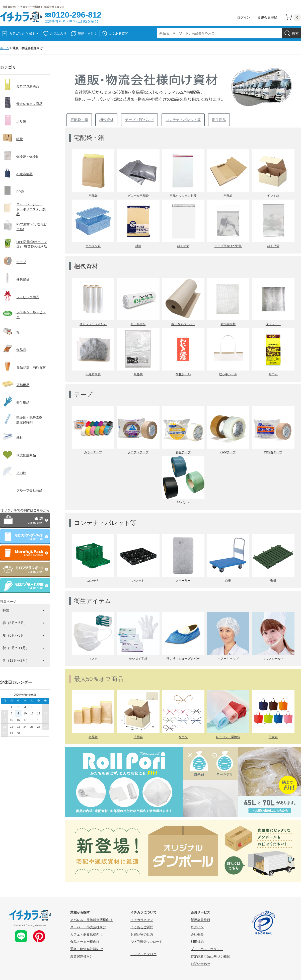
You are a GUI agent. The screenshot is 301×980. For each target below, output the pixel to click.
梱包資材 (106, 120)
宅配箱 (228, 196)
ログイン (244, 17)
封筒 (138, 246)
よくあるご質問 (142, 927)
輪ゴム (273, 374)
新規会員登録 (267, 17)
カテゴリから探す (24, 34)
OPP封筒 (183, 246)
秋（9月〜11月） (16, 648)
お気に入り (58, 34)
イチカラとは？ (142, 920)
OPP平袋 (273, 246)
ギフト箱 (273, 196)
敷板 (273, 581)
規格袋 (138, 374)
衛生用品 (219, 120)
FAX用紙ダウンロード (146, 942)
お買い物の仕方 (142, 934)
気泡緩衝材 (228, 324)
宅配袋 (93, 196)
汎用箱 (138, 737)
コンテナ (93, 581)
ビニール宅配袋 (138, 196)
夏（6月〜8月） (15, 635)
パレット (138, 581)
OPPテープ (228, 452)
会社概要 (197, 934)
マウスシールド (273, 659)
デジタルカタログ (143, 954)
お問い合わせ (200, 964)
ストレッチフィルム (93, 324)
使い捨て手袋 (138, 659)
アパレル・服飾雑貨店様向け (91, 920)
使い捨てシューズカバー (183, 659)
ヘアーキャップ (228, 659)
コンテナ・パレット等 (183, 120)
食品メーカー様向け (85, 942)
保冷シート (273, 324)
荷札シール (183, 374)
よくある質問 (118, 34)
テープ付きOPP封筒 (228, 246)
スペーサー (183, 581)
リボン (183, 737)
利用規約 (197, 942)
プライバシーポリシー (207, 949)
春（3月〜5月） (15, 623)
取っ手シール (228, 374)
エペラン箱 (93, 246)
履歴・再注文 (88, 34)
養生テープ (183, 452)
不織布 (273, 737)
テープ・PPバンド (140, 120)
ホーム (5, 48)
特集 (6, 610)
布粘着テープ (273, 452)
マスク (93, 659)
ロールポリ (138, 324)
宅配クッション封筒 (183, 196)
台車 (228, 581)
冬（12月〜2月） (16, 660)
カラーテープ (93, 452)
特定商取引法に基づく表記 (210, 957)
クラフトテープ (138, 452)
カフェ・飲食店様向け (87, 934)
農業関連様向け (82, 957)
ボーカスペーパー (183, 324)
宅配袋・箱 (79, 120)
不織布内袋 (93, 374)
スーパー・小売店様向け (88, 927)
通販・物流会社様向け (87, 949)
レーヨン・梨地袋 (228, 737)
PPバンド (183, 503)
